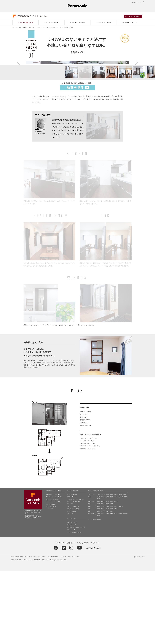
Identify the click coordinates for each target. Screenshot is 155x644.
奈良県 (116, 580)
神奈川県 (121, 570)
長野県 (116, 575)
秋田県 (107, 568)
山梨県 (126, 570)
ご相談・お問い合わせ (104, 23)
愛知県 (107, 577)
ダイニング (75, 573)
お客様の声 (70, 587)
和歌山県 (121, 580)
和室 (79, 575)
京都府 (103, 580)
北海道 (99, 568)
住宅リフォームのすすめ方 (53, 573)
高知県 (112, 585)
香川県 (103, 585)
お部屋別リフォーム (72, 596)
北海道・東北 (91, 568)
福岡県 (99, 587)
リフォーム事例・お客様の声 (26, 28)
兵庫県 (112, 580)
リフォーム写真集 (72, 585)
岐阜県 (99, 577)
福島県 (125, 568)
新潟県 (99, 575)
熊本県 (112, 587)
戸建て (69, 570)
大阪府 (107, 580)
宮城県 (116, 568)
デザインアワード (41, 28)
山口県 (116, 582)
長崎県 (107, 587)
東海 (89, 577)
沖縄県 (99, 589)
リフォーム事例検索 (72, 568)
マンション (74, 570)
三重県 (112, 577)
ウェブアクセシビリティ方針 (37, 630)
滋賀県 (99, 580)
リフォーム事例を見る (25, 23)
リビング (81, 573)
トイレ (72, 575)
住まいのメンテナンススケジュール (76, 601)
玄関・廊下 (70, 577)
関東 (89, 570)
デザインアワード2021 (55, 28)
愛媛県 (107, 585)
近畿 (89, 580)
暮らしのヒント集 (72, 598)
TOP (14, 28)
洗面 (76, 575)
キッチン (69, 573)
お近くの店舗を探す (52, 23)
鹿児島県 (125, 587)
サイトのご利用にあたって (18, 630)
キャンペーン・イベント (130, 23)
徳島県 (99, 585)
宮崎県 (120, 587)
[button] (70, 146)
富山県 (103, 575)
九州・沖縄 (91, 587)
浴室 (68, 575)
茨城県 (99, 570)
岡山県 (107, 582)
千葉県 (112, 570)
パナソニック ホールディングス (70, 630)
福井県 (112, 575)
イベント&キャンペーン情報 (53, 575)
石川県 (107, 575)
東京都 (116, 570)
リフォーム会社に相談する (95, 592)
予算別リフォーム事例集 (73, 582)
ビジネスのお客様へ (133, 17)
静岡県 (103, 577)
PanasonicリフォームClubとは (54, 568)
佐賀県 (103, 587)
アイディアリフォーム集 (73, 580)
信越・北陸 (91, 575)
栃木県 (99, 572)
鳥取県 (99, 582)
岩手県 (112, 568)
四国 (89, 585)
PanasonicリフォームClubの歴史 (54, 570)
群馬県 (103, 570)
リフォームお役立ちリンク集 (74, 606)
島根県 (103, 582)
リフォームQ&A (71, 603)
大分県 (116, 587)
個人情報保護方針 (53, 630)
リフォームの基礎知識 (78, 23)
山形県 (120, 568)
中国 (89, 582)
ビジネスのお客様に (51, 578)
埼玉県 (107, 570)
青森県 (103, 568)
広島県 (112, 582)
